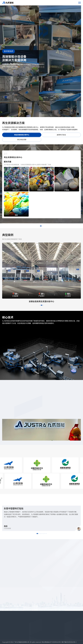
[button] (41, 226)
